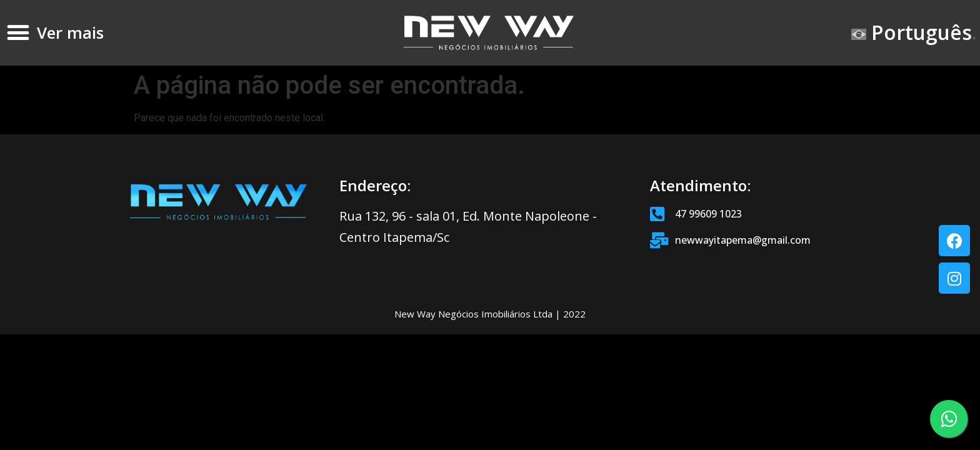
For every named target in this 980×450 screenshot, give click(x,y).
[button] (18, 33)
